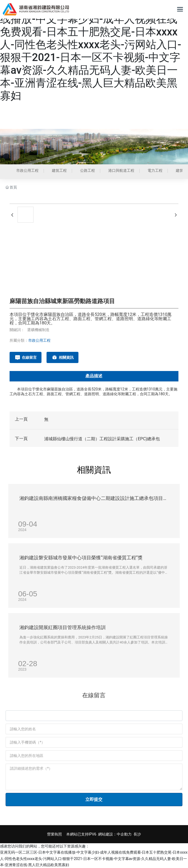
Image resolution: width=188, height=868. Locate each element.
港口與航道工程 (121, 171)
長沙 (137, 834)
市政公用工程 (27, 171)
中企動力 (124, 834)
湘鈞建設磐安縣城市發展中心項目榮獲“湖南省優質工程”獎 (81, 558)
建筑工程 (59, 171)
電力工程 (155, 171)
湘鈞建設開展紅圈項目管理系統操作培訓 (62, 627)
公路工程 (87, 171)
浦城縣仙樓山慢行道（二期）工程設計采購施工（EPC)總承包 (102, 439)
